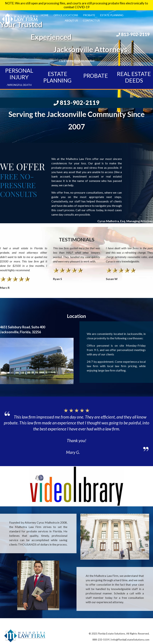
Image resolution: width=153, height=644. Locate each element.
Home (45, 15)
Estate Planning (112, 15)
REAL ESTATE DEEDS (134, 77)
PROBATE (96, 76)
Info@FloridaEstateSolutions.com (130, 640)
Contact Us (91, 20)
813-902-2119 (133, 34)
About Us (71, 20)
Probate (89, 15)
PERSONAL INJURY (19, 77)
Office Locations (66, 15)
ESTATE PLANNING (57, 77)
